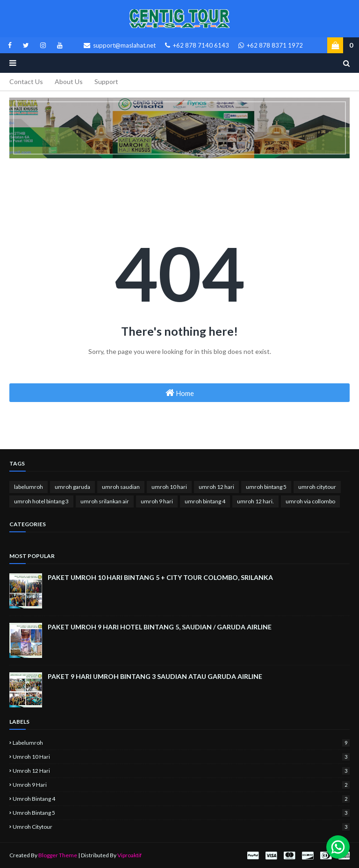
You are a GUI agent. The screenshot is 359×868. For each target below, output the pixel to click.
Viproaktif (129, 855)
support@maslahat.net (120, 45)
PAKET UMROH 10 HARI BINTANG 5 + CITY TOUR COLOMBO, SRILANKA (160, 577)
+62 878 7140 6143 (197, 45)
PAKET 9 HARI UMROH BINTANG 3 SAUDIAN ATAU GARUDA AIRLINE (155, 676)
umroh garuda (72, 487)
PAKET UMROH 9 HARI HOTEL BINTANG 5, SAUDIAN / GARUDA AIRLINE (160, 627)
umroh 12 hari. (255, 501)
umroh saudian (121, 487)
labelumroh (29, 487)
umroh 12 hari (216, 487)
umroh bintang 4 (205, 501)
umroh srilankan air (105, 501)
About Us (69, 81)
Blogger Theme (58, 855)
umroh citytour (317, 487)
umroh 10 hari (169, 487)
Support (106, 81)
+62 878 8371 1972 (271, 45)
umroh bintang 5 (266, 487)
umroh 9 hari (157, 501)
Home (180, 393)
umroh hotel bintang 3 (41, 501)
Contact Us (26, 81)
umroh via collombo (310, 501)
